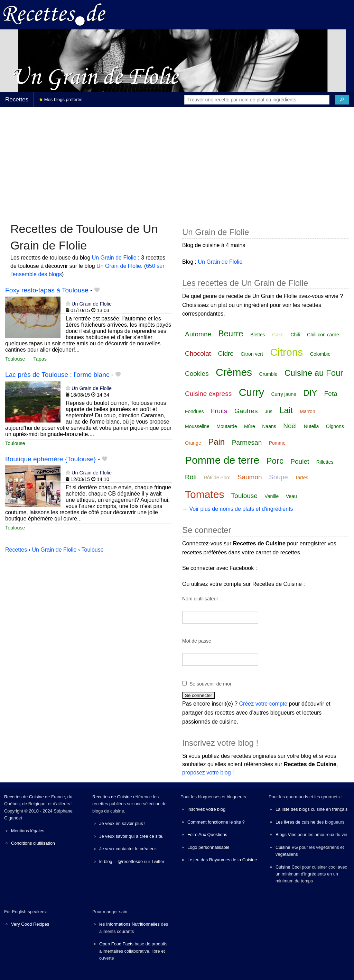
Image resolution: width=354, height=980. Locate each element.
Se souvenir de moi (210, 684)
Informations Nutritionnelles (133, 924)
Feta (331, 394)
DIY (310, 393)
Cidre (226, 353)
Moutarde (227, 426)
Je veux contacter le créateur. (128, 849)
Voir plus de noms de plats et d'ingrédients (241, 509)
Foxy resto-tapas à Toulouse (47, 290)
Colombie (320, 354)
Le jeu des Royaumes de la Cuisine (222, 860)
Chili (295, 335)
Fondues (194, 411)
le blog (106, 861)
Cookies (197, 374)
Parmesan (247, 442)
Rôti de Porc (217, 478)
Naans (269, 426)
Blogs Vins (286, 834)
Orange (193, 443)
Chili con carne (323, 335)
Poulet (300, 461)
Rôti (191, 477)
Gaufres (246, 411)
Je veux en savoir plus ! (122, 823)
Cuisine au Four (314, 373)
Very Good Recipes (30, 924)
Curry (251, 392)
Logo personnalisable (208, 847)
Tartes (301, 478)
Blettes (258, 335)
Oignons (335, 426)
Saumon (250, 477)
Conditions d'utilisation (33, 843)
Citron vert (252, 354)
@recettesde (130, 861)
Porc (275, 461)
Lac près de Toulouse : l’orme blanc (57, 375)
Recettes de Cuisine (24, 797)
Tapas (40, 359)
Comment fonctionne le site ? (216, 822)
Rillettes (325, 462)
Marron (307, 411)
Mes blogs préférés (61, 99)
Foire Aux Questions (207, 834)
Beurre (231, 333)
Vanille (272, 496)
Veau (291, 496)
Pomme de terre (222, 460)
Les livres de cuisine (295, 822)
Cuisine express (208, 394)
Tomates (204, 494)
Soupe (278, 477)
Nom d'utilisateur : (202, 599)
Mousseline (197, 426)
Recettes (17, 99)
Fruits (219, 411)
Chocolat (198, 353)
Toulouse (15, 359)
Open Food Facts (116, 944)
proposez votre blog (207, 773)
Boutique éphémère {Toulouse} (50, 459)
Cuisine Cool (288, 867)
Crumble (268, 374)
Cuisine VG (287, 847)
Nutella (311, 426)
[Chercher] (342, 100)
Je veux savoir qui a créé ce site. (131, 836)
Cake (278, 335)
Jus (269, 411)
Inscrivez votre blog (206, 809)
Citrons (286, 352)
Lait (286, 410)
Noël (290, 426)
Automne (198, 334)
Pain (216, 442)
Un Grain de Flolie (114, 258)
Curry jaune (283, 394)
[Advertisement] (177, 161)
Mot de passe (197, 641)
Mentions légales (28, 831)
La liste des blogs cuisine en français (311, 809)
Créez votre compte (263, 704)
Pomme (277, 443)
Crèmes (234, 372)
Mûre (250, 426)
